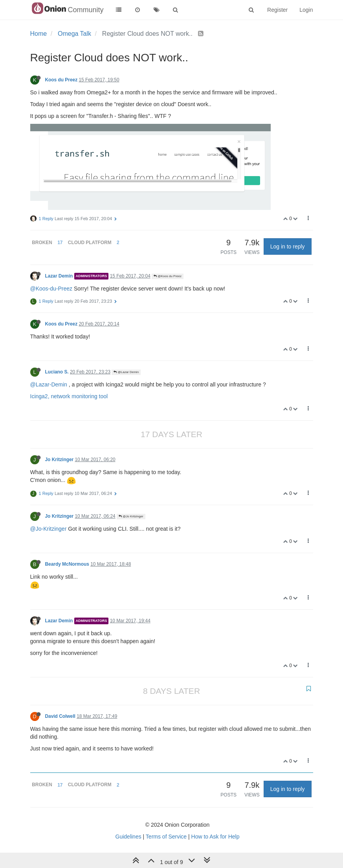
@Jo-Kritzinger (49, 529)
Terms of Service (166, 837)
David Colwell (60, 716)
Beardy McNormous (67, 564)
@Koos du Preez (168, 276)
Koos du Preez (61, 80)
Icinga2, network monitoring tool (69, 396)
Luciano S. (57, 372)
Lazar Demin (59, 276)
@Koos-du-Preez (51, 289)
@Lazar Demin (126, 372)
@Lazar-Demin (49, 384)
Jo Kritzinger (60, 460)
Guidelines (128, 837)
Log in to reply (288, 246)
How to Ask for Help (216, 837)
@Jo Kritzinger (131, 516)
